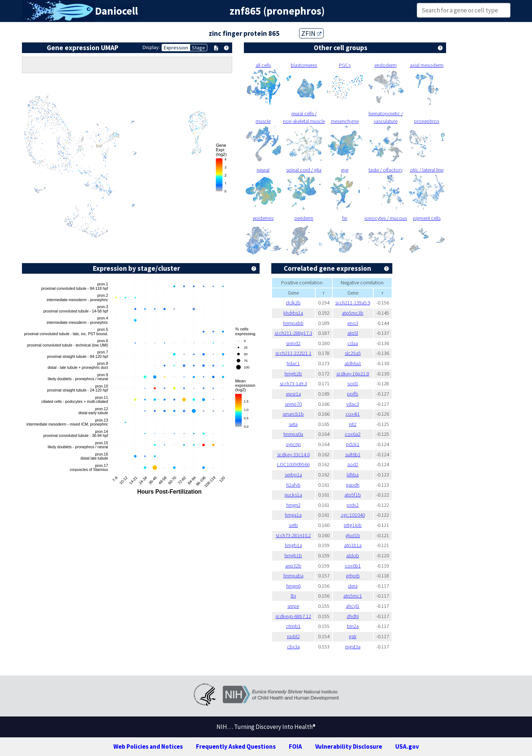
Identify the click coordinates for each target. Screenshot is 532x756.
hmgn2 (293, 505)
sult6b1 (353, 454)
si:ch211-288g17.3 (293, 333)
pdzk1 (353, 444)
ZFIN (311, 33)
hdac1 (293, 363)
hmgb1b (293, 555)
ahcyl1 (353, 606)
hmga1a (293, 515)
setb (293, 525)
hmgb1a (293, 545)
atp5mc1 (353, 596)
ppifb (353, 394)
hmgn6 (293, 586)
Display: (151, 47)
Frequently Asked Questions (236, 746)
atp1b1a (353, 545)
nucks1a (293, 495)
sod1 (353, 383)
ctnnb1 (293, 626)
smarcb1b (293, 414)
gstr (353, 636)
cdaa (353, 343)
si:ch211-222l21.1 (293, 353)
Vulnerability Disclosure (349, 746)
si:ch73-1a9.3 (293, 383)
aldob (353, 555)
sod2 (353, 464)
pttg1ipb (353, 525)
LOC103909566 (293, 464)
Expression (176, 48)
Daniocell (116, 11)
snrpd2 (293, 343)
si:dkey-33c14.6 (293, 454)
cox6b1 (353, 566)
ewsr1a (293, 394)
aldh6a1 (353, 363)
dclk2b (293, 303)
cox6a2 (353, 434)
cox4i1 (353, 414)
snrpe (293, 606)
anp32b (293, 566)
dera (353, 586)
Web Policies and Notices (148, 746)
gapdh (353, 485)
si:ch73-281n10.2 (293, 535)
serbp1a (293, 475)
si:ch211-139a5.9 (353, 303)
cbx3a (293, 647)
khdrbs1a (293, 313)
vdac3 (353, 404)
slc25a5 (353, 353)
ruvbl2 (293, 636)
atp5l (353, 333)
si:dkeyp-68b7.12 (293, 616)
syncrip (293, 444)
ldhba (353, 475)
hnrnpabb (293, 323)
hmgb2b (293, 374)
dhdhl (353, 616)
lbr (293, 596)
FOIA (295, 746)
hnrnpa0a (293, 434)
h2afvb (293, 485)
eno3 (353, 323)
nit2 (353, 424)
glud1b (353, 535)
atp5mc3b (353, 313)
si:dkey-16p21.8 (353, 374)
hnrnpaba (293, 576)
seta (293, 424)
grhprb (353, 576)
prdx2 (353, 505)
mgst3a (353, 647)
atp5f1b (353, 495)
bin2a (353, 626)
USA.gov (407, 746)
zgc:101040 (353, 515)
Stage (199, 48)
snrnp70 (293, 404)
